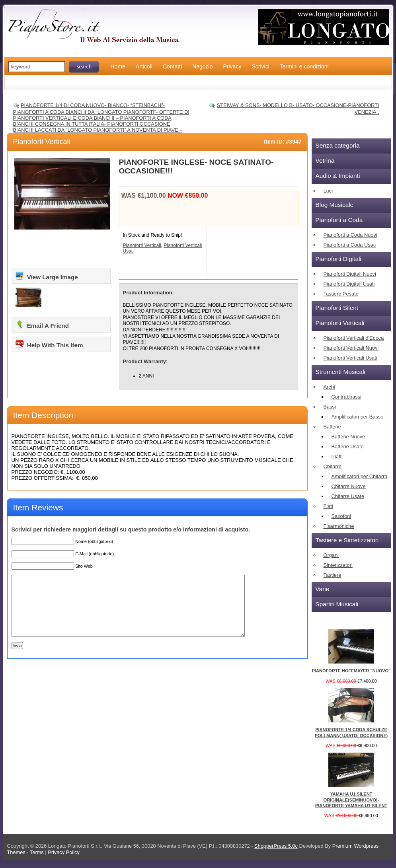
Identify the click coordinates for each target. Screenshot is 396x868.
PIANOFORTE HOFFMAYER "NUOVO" (351, 671)
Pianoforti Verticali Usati (350, 358)
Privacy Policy (64, 852)
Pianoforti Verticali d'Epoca (354, 338)
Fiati (328, 506)
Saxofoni (341, 516)
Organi (331, 555)
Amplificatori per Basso (358, 417)
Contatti (172, 66)
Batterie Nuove (348, 437)
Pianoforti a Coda (339, 220)
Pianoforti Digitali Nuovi (350, 274)
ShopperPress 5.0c (276, 846)
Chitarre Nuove (349, 486)
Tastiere (333, 575)
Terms (37, 852)
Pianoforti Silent (337, 308)
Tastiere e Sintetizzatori (347, 540)
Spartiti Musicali (337, 604)
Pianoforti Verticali (42, 142)
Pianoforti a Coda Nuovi (350, 235)
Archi (329, 387)
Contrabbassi (346, 397)
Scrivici (260, 66)
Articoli (144, 66)
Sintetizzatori (338, 565)
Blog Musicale (335, 205)
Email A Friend (42, 324)
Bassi (330, 407)
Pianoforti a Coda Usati (350, 245)
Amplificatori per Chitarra (360, 476)
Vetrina (325, 161)
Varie (323, 589)
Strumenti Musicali (340, 372)
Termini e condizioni (304, 66)
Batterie (332, 427)
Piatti (337, 456)
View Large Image (46, 276)
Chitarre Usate (348, 496)
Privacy (232, 66)
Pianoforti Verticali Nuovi (351, 348)
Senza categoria (338, 145)
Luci (328, 191)
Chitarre (333, 466)
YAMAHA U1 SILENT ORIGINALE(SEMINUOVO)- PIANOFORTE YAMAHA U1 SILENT (351, 800)
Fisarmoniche (339, 526)
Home (118, 66)
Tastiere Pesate (341, 294)
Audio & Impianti (338, 176)
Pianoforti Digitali (338, 259)
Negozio (202, 66)
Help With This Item (49, 344)
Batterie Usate (348, 447)
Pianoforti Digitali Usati (349, 284)
